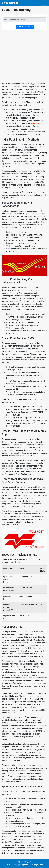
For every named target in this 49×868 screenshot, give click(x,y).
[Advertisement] (24, 56)
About (21, 862)
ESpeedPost (26, 865)
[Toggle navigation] (44, 3)
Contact (28, 862)
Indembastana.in (38, 123)
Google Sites (38, 865)
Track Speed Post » (25, 27)
